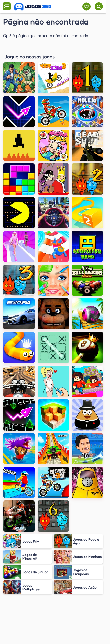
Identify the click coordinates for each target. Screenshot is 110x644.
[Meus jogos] (86, 7)
